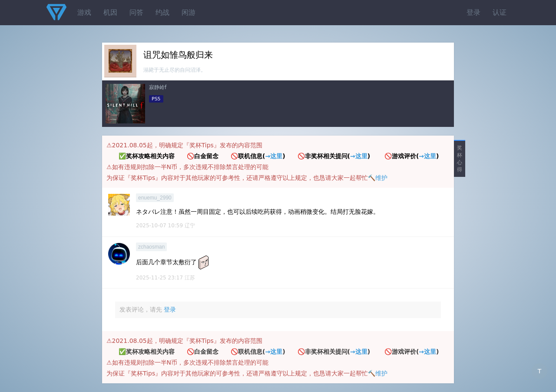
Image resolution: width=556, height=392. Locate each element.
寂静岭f (158, 87)
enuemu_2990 (155, 198)
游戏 (84, 12)
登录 (473, 12)
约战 (162, 12)
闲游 (189, 12)
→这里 (274, 156)
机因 (110, 12)
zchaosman (151, 247)
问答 (136, 12)
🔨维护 (378, 178)
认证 (500, 12)
